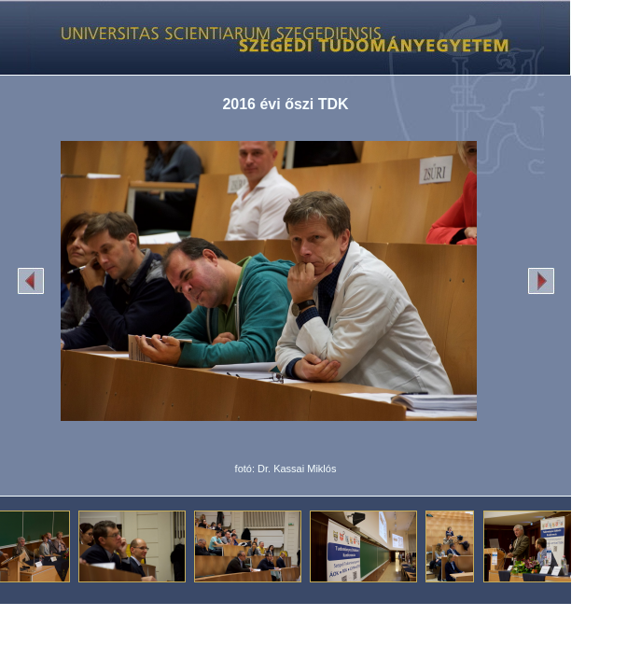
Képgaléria (279, 37)
